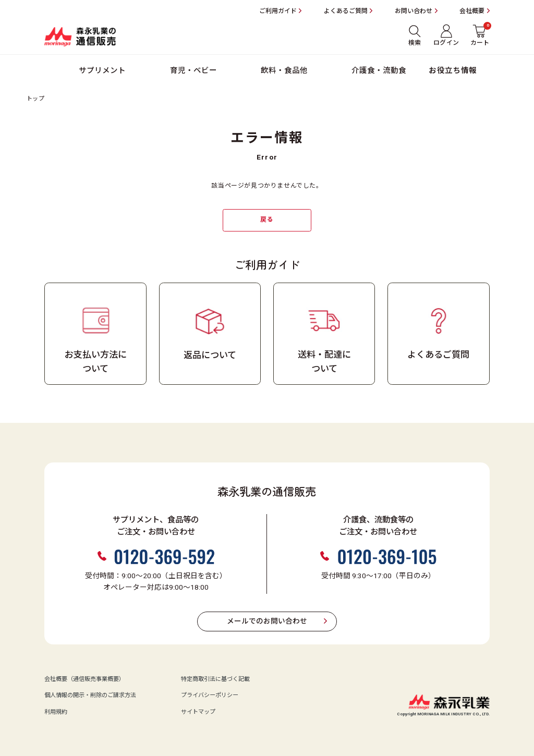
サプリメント (102, 71)
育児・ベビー (193, 71)
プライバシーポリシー (210, 696)
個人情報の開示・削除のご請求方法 (90, 696)
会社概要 (472, 11)
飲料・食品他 (284, 71)
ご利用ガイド (278, 11)
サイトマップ (198, 712)
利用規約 (56, 712)
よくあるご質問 (346, 11)
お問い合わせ (414, 11)
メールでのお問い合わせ (267, 621)
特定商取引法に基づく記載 (215, 679)
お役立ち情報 (453, 71)
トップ (35, 99)
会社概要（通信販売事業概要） (84, 679)
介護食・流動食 (379, 71)
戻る (267, 220)
